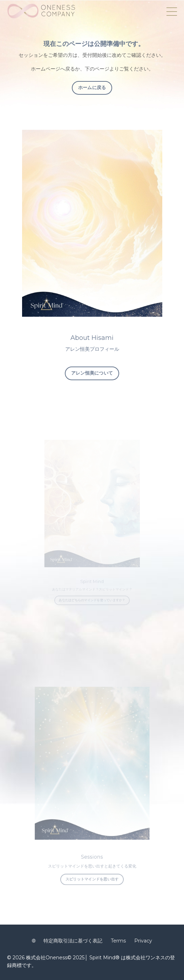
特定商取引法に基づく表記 (73, 941)
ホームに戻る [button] (92, 88)
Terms (118, 941)
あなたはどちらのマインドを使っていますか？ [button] (92, 594)
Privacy (143, 941)
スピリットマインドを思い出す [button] (92, 864)
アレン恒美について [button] (92, 373)
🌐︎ (34, 941)
